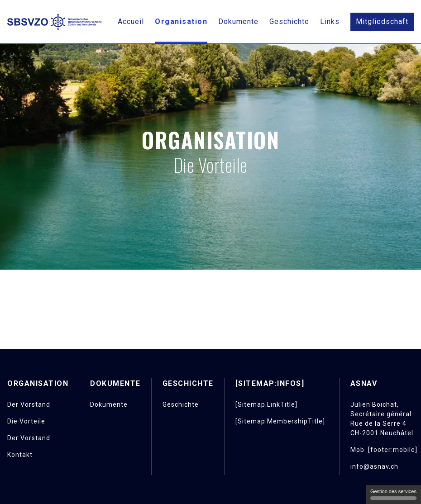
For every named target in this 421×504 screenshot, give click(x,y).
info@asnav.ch (374, 466)
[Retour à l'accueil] (54, 22)
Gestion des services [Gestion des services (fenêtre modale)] (393, 494)
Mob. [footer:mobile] (384, 450)
